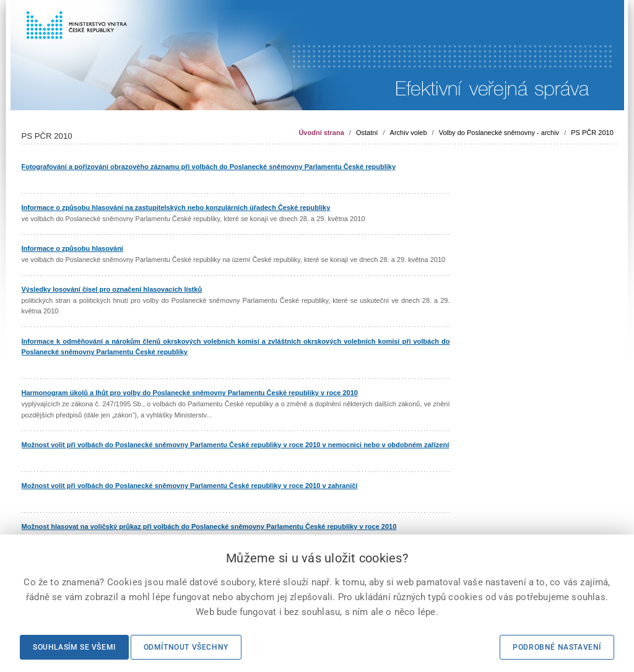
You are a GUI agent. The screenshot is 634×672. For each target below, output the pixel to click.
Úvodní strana (321, 133)
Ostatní (367, 133)
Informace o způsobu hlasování (72, 248)
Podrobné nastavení (557, 647)
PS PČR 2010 (592, 133)
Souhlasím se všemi (74, 647)
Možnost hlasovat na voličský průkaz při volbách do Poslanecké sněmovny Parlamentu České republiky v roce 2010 (209, 526)
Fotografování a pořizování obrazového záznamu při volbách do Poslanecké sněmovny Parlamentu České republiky (209, 167)
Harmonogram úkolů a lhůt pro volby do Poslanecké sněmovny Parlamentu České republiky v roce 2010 (190, 393)
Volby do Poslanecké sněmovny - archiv (499, 133)
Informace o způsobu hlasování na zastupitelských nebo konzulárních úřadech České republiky (176, 207)
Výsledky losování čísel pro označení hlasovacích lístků (112, 289)
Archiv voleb (409, 133)
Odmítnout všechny (186, 647)
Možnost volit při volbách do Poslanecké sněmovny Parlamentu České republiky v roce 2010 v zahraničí (190, 486)
